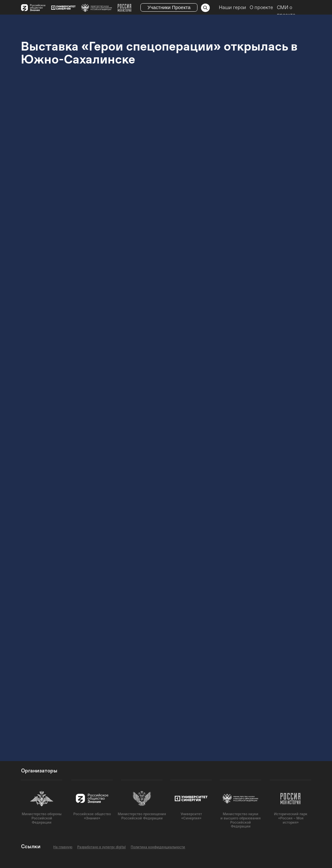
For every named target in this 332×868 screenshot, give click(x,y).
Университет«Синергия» (191, 816)
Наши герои (232, 7)
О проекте (261, 7)
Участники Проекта (169, 7)
